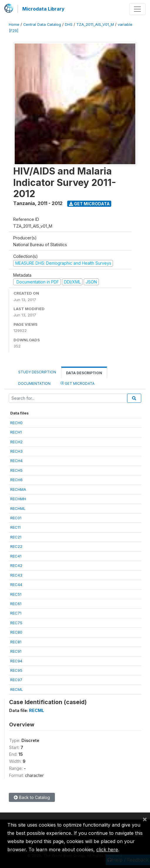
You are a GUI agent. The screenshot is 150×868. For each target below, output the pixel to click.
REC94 (16, 661)
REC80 (16, 632)
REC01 (16, 518)
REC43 (16, 575)
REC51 (16, 594)
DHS (69, 25)
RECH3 (16, 451)
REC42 (16, 565)
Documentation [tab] (34, 383)
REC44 (16, 585)
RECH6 (16, 480)
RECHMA (18, 489)
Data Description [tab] (84, 373)
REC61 (16, 604)
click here (107, 849)
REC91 (16, 651)
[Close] (145, 819)
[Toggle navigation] (137, 9)
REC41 (16, 556)
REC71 (16, 613)
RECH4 (16, 461)
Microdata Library (43, 9)
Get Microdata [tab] (77, 383)
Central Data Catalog (42, 25)
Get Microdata (89, 204)
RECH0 (16, 423)
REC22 (16, 546)
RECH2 (16, 442)
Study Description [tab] (37, 372)
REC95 (16, 670)
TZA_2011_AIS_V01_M (95, 25)
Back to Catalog (32, 797)
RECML (17, 689)
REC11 (15, 527)
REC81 (16, 642)
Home (14, 25)
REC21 (16, 537)
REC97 (16, 680)
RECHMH (18, 499)
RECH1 (16, 432)
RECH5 (16, 470)
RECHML (18, 508)
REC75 (16, 623)
